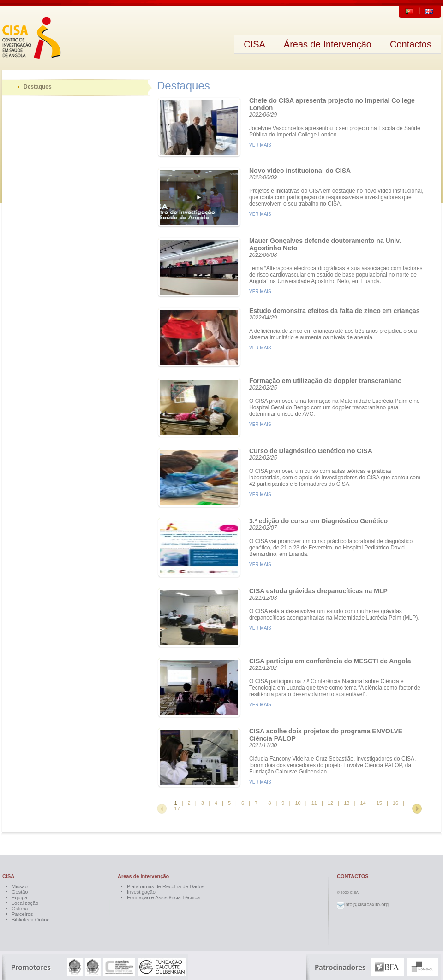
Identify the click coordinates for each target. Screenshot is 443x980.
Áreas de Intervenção (143, 876)
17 (177, 809)
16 (395, 803)
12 (330, 803)
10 (298, 803)
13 (347, 803)
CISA (8, 876)
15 (379, 803)
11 (314, 803)
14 (363, 803)
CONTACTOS (353, 876)
